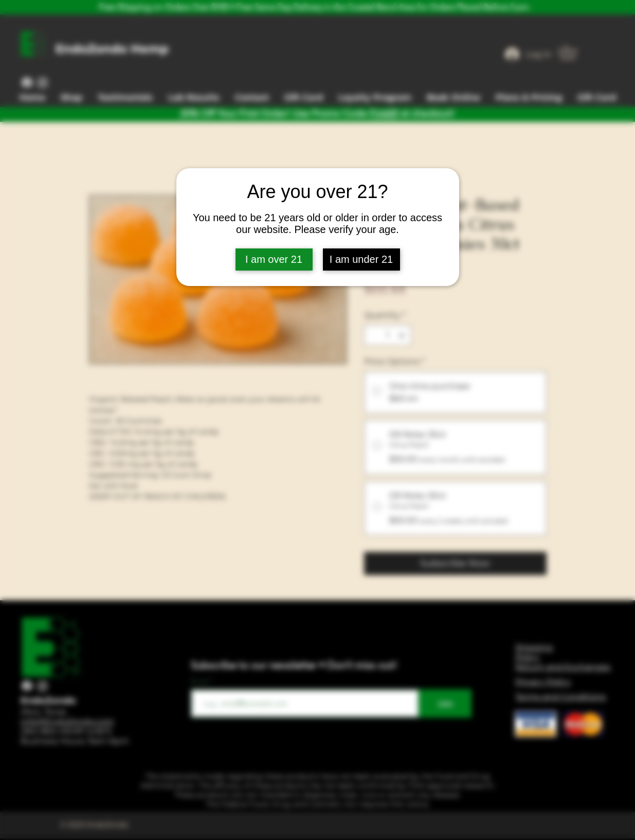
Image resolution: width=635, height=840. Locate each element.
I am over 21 (274, 259)
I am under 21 (361, 259)
